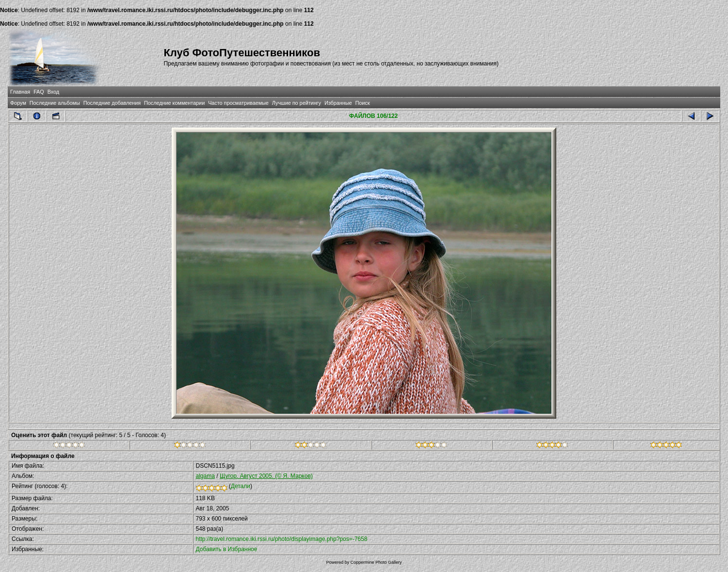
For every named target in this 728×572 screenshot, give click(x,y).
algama (205, 476)
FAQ (39, 92)
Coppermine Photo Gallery (376, 562)
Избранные (338, 103)
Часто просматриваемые (238, 103)
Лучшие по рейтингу (297, 103)
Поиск (362, 103)
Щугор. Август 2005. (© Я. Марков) (266, 476)
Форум (18, 103)
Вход (53, 92)
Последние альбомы (55, 103)
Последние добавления (112, 103)
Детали (241, 486)
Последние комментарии (174, 103)
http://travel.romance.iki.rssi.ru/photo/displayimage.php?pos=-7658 (282, 539)
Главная (20, 92)
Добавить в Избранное (227, 549)
